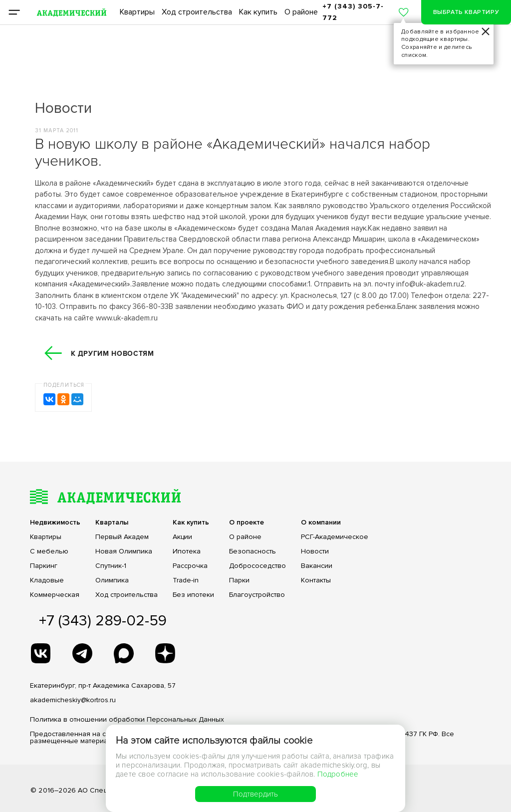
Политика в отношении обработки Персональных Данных (127, 719)
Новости (315, 551)
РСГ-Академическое (335, 537)
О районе (301, 12)
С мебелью (49, 551)
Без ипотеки (193, 595)
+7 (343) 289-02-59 (103, 621)
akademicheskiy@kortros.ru (73, 700)
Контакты (316, 580)
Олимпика (112, 580)
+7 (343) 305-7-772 (353, 12)
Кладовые (47, 580)
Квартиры (137, 12)
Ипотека (187, 551)
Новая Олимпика (124, 551)
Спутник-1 (111, 566)
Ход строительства (197, 12)
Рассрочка (190, 566)
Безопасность (253, 551)
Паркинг (44, 566)
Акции (182, 537)
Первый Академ (122, 537)
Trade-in (186, 580)
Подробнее (338, 774)
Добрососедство (257, 566)
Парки (239, 580)
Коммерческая (55, 595)
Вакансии (317, 566)
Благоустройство (257, 595)
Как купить (258, 12)
